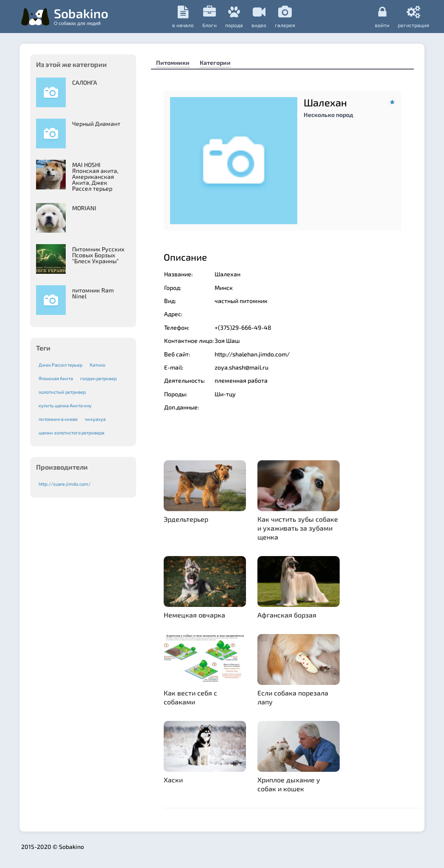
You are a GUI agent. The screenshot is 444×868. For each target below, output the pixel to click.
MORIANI (84, 208)
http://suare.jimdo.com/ (65, 484)
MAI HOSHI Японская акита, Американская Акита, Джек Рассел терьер (95, 177)
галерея (285, 17)
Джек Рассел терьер (60, 365)
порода (234, 17)
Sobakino (81, 16)
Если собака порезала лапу (293, 697)
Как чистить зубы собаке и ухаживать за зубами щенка (298, 528)
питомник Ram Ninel (93, 293)
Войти (382, 17)
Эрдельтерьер (186, 519)
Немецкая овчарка (194, 615)
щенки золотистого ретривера (71, 433)
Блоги (209, 17)
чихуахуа (95, 419)
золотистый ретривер (62, 392)
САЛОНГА (85, 82)
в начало (183, 17)
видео (259, 17)
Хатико (97, 365)
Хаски (173, 780)
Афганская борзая (287, 615)
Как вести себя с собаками (190, 697)
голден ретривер (98, 378)
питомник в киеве (58, 419)
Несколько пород (328, 115)
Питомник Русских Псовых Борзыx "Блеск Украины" (98, 255)
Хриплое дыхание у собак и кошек (289, 784)
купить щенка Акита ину (65, 405)
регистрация (413, 17)
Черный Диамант (96, 124)
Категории (215, 63)
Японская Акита (56, 378)
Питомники (173, 63)
